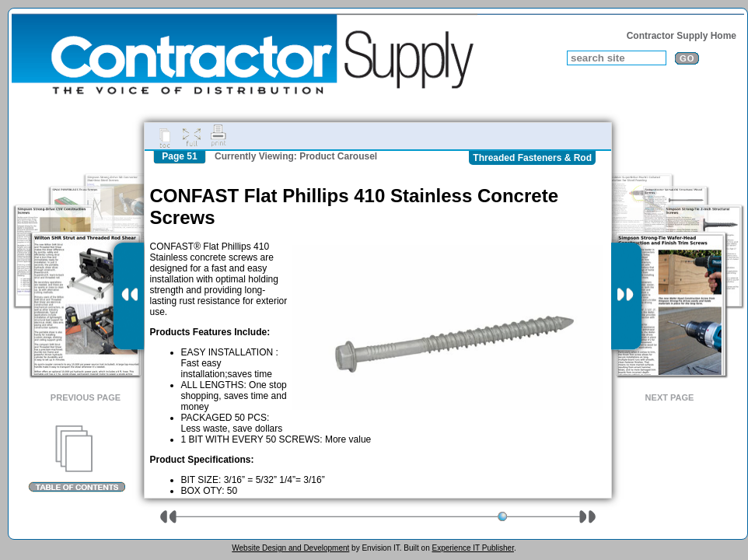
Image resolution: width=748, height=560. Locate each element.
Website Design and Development (290, 548)
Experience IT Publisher (472, 548)
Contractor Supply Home (682, 36)
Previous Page (86, 397)
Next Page (670, 397)
